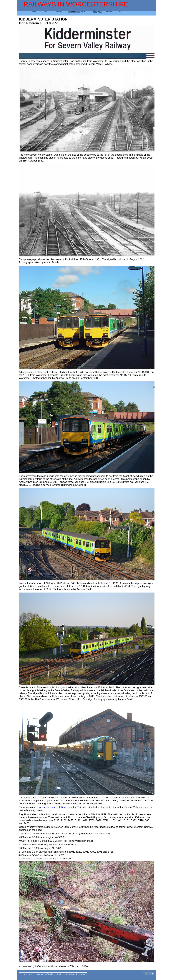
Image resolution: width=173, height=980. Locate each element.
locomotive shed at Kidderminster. (58, 807)
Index (34, 12)
